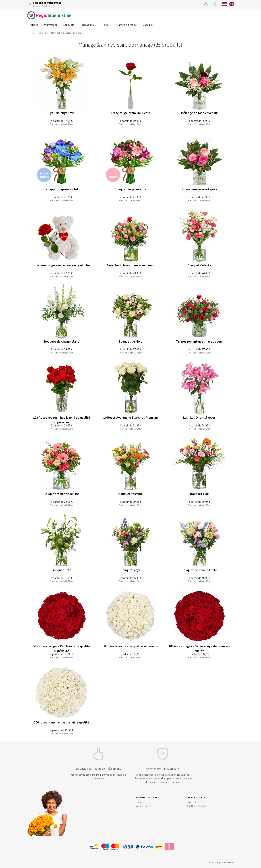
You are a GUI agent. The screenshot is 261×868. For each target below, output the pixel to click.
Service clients (193, 803)
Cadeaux (148, 25)
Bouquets (70, 25)
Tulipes (34, 25)
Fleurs (106, 25)
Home (33, 33)
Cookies (140, 803)
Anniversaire (50, 25)
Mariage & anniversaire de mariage (67, 33)
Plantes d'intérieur (127, 25)
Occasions (89, 25)
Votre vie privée (143, 806)
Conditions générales (197, 806)
